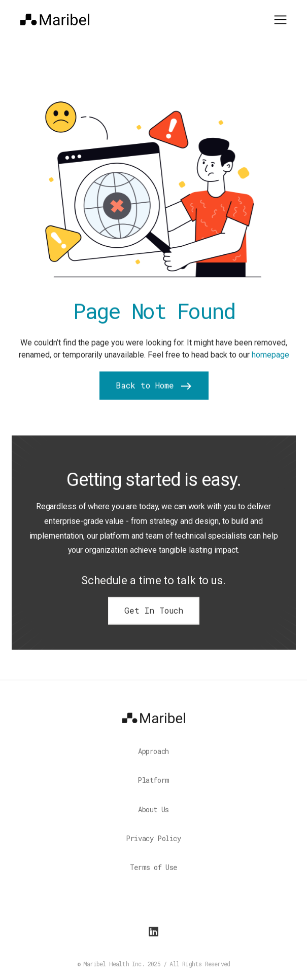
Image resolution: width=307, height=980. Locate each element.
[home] (55, 19)
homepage (270, 356)
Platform (153, 785)
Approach (153, 756)
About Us (153, 815)
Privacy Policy (153, 843)
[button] (280, 19)
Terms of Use (153, 872)
